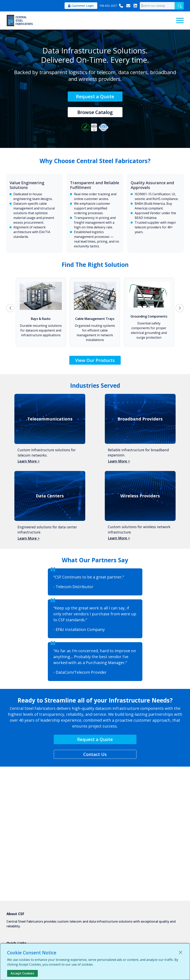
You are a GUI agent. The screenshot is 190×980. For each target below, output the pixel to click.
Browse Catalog (95, 112)
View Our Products (95, 360)
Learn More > (29, 461)
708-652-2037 (111, 6)
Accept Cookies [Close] (22, 973)
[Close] (181, 952)
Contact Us (95, 754)
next (180, 308)
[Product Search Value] (157, 6)
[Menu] (180, 21)
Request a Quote (95, 96)
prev (10, 308)
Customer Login (81, 6)
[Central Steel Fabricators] (20, 21)
